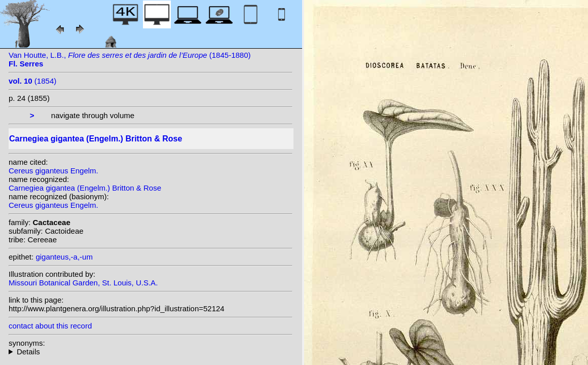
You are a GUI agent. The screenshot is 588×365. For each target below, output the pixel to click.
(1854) (32, 81)
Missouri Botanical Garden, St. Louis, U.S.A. (83, 283)
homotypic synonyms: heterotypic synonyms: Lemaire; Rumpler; (151, 352)
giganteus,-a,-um (64, 257)
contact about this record (50, 326)
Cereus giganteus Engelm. (53, 171)
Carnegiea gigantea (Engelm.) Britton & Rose (85, 188)
